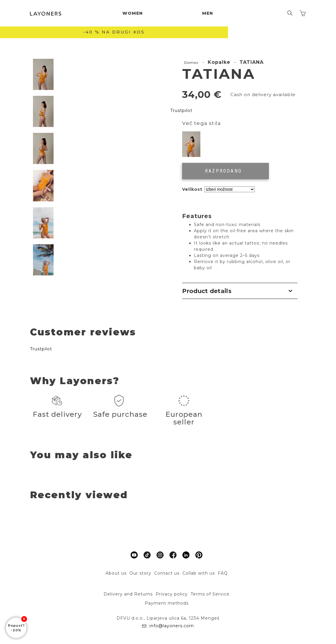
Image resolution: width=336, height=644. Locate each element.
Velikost (192, 189)
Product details (207, 291)
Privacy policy (172, 594)
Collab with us (199, 573)
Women (133, 13)
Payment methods (167, 603)
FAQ (223, 573)
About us (116, 573)
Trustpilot (181, 111)
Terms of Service (210, 594)
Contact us (167, 573)
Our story (140, 573)
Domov (191, 62)
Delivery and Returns (128, 594)
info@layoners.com (171, 626)
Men (208, 13)
